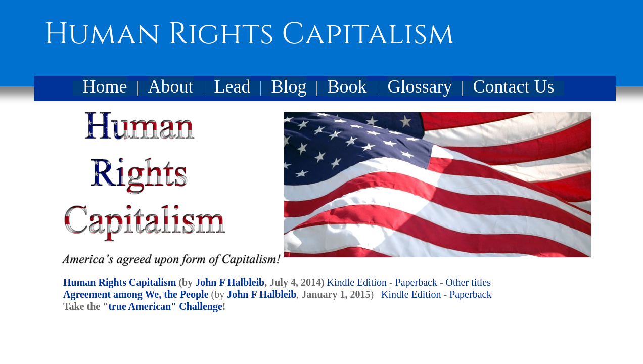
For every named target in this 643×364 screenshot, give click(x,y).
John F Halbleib (230, 282)
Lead (233, 86)
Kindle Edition (357, 282)
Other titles (468, 282)
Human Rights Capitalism (120, 282)
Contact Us (513, 86)
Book (347, 86)
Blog (289, 86)
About (171, 86)
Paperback (416, 282)
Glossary (420, 86)
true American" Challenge (165, 306)
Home (105, 86)
